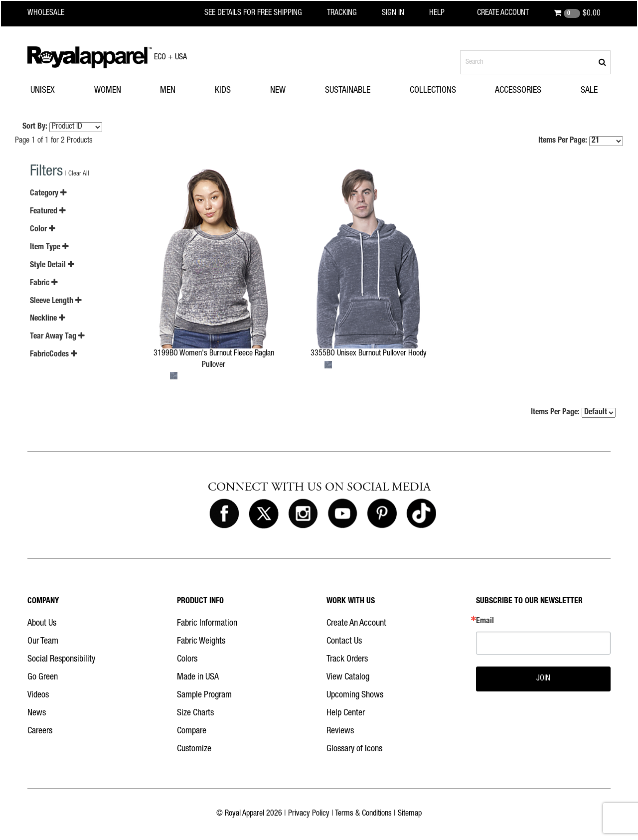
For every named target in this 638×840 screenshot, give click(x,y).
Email (485, 622)
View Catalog (348, 677)
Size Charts (195, 713)
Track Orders (347, 660)
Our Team (43, 642)
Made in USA (198, 677)
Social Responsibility (61, 660)
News (37, 713)
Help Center (346, 713)
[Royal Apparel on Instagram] (303, 514)
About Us (42, 624)
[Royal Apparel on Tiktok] (421, 514)
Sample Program (204, 695)
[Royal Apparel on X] (264, 514)
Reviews (340, 731)
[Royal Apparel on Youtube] (342, 514)
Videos (38, 695)
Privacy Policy (309, 814)
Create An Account (356, 624)
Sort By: (35, 127)
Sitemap (410, 814)
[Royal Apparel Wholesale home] (55, 13)
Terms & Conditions (363, 814)
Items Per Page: (581, 141)
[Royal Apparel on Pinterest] (382, 514)
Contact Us (344, 642)
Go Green (43, 677)
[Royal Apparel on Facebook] (224, 514)
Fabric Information (207, 624)
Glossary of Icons (354, 749)
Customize (194, 749)
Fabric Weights (201, 642)
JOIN (543, 679)
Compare (192, 731)
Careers (40, 731)
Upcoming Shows (355, 695)
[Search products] (535, 62)
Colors (187, 660)
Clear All (79, 174)
